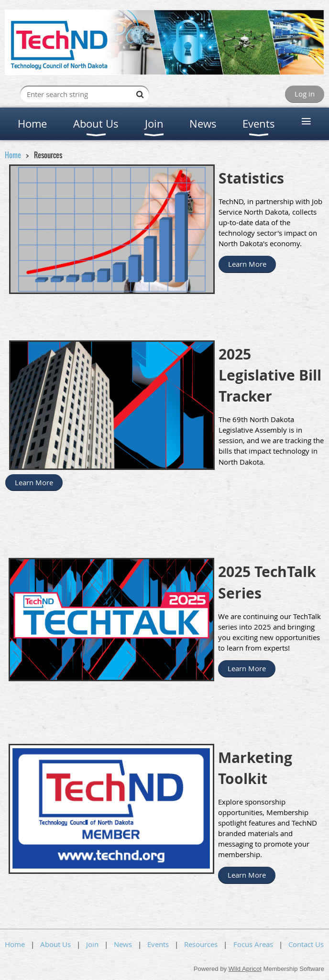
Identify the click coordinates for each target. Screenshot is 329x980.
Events (158, 944)
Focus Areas (253, 944)
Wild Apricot (245, 969)
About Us (55, 944)
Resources (201, 944)
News (123, 944)
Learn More (247, 264)
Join (92, 944)
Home (13, 155)
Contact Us (306, 944)
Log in (305, 94)
